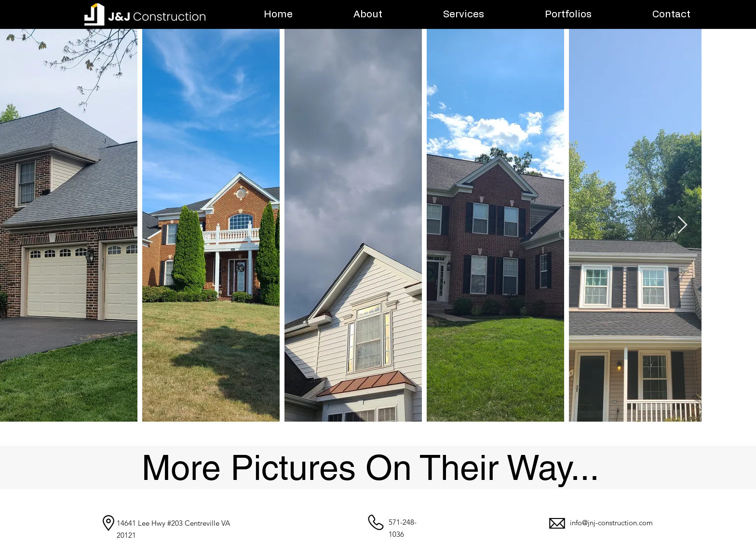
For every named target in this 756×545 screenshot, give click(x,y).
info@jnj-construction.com (611, 523)
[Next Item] (682, 225)
